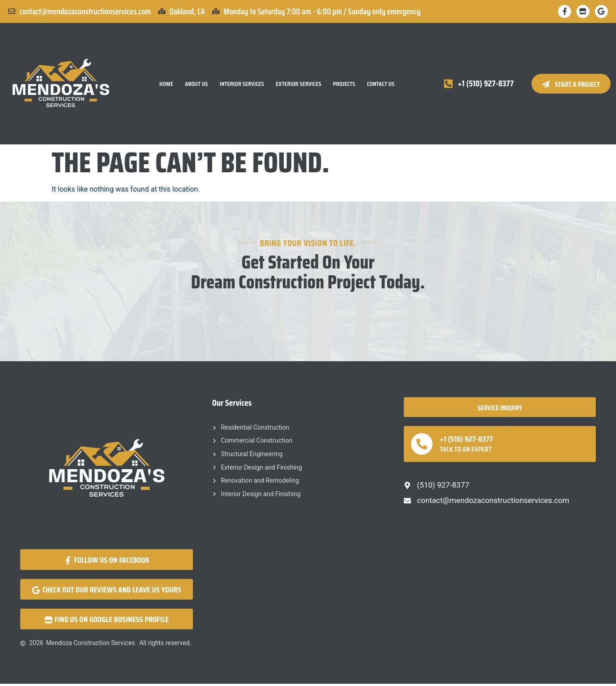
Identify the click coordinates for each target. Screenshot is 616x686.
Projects (344, 85)
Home (166, 85)
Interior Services (242, 85)
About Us (196, 85)
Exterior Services (298, 85)
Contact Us (381, 85)
